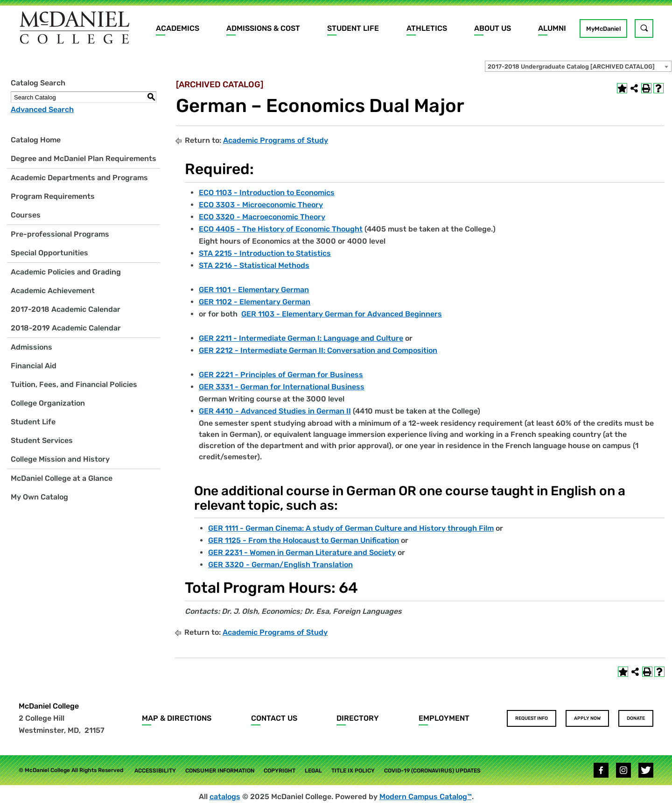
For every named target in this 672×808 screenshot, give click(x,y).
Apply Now (587, 718)
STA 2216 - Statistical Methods (254, 265)
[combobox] (578, 66)
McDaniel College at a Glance (62, 478)
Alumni (552, 28)
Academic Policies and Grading (66, 272)
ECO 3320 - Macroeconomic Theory (262, 217)
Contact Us (274, 718)
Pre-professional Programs (60, 234)
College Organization (48, 403)
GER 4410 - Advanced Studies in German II (275, 411)
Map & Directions (177, 718)
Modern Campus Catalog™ (426, 797)
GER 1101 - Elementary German (254, 290)
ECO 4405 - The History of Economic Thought (281, 229)
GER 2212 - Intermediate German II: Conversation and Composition (318, 350)
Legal (313, 771)
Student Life (353, 28)
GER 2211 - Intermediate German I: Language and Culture (301, 338)
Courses (26, 215)
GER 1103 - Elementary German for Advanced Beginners (342, 314)
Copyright (280, 771)
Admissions (31, 347)
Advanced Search (42, 109)
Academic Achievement (53, 291)
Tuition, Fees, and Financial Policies (74, 384)
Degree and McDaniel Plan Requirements (84, 158)
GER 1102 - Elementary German (255, 302)
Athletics (427, 28)
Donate (636, 718)
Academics (178, 28)
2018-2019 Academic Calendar (66, 328)
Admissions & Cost (263, 28)
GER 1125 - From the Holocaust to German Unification (304, 540)
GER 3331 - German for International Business (282, 387)
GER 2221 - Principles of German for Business (281, 375)
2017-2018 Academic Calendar (66, 309)
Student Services (42, 440)
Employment (444, 718)
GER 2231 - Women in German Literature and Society (302, 552)
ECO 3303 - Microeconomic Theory (261, 205)
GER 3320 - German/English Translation (280, 565)
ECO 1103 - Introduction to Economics (267, 193)
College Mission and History (60, 459)
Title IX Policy (353, 771)
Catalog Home (36, 140)
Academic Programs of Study (276, 140)
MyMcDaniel (603, 29)
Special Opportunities (49, 253)
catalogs (225, 797)
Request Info (532, 718)
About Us (493, 28)
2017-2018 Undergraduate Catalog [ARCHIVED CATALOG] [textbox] (571, 67)
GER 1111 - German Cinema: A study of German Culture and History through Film (351, 528)
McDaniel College (49, 706)
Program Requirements (53, 196)
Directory (358, 718)
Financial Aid (34, 366)
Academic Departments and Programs (79, 178)
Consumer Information (220, 771)
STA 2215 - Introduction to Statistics (265, 253)
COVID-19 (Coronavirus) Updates (432, 771)
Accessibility (155, 771)
